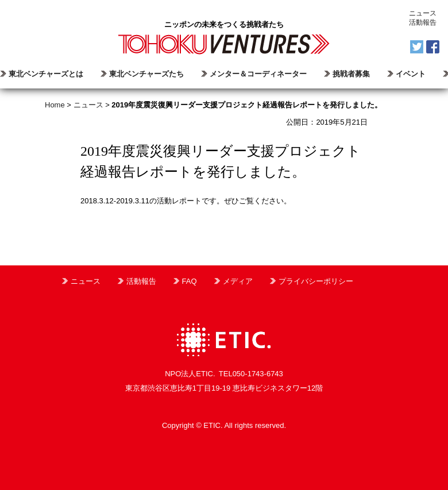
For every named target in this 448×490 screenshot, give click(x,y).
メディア (238, 281)
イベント (411, 74)
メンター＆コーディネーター (258, 74)
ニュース (423, 13)
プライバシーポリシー (316, 281)
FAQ (190, 281)
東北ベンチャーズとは (46, 74)
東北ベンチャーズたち (146, 74)
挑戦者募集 (351, 74)
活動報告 (423, 22)
